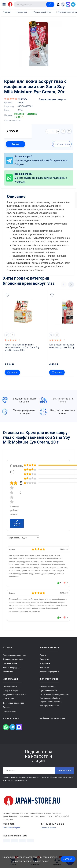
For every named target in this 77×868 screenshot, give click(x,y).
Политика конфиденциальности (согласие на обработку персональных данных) (55, 704)
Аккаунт (44, 661)
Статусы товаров (11, 696)
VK (4, 834)
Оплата (6, 713)
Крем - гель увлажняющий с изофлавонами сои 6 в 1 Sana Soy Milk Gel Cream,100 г (22, 353)
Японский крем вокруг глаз (29, 289)
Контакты (44, 673)
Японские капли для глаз (14, 661)
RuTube (10, 834)
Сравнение (45, 665)
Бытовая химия (10, 669)
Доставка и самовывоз (14, 709)
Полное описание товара (53, 99)
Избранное (45, 669)
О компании (8, 705)
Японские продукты (12, 673)
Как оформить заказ (49, 711)
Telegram (18, 834)
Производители (10, 692)
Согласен (68, 859)
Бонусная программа (50, 677)
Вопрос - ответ (10, 717)
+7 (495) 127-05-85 (52, 830)
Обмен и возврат (48, 692)
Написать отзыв (17, 529)
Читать (23, 99)
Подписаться (64, 777)
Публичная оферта (48, 696)
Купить (16, 144)
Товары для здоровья (13, 665)
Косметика (8, 677)
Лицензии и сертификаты (15, 700)
